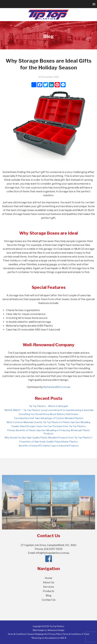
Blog (49, 596)
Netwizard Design (56, 630)
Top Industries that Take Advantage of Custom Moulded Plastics (49, 418)
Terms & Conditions (17, 634)
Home (48, 578)
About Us (48, 582)
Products (48, 591)
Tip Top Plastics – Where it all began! (48, 406)
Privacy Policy (55, 634)
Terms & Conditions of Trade (76, 634)
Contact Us (49, 600)
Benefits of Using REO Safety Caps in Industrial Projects (49, 446)
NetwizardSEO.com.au (57, 387)
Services (49, 587)
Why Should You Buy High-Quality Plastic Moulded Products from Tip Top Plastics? (48, 438)
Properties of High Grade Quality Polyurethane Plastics (49, 442)
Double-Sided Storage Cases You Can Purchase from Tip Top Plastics (49, 426)
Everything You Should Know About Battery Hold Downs (49, 414)
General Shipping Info (37, 634)
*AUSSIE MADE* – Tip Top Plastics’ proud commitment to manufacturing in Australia (49, 410)
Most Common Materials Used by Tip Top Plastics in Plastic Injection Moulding (48, 422)
